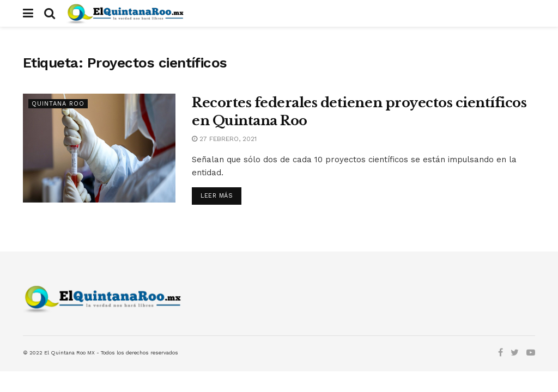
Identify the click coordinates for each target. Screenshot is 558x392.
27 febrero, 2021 (224, 139)
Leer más (217, 196)
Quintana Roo (58, 104)
